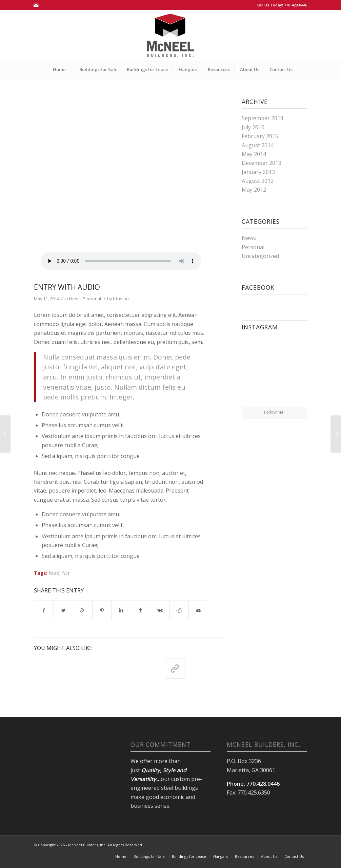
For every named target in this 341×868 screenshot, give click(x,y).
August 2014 (258, 145)
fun (66, 573)
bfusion (121, 299)
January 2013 (258, 172)
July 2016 (253, 127)
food (54, 573)
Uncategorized (260, 256)
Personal (92, 299)
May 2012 (254, 190)
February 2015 (260, 136)
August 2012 (258, 181)
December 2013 (262, 163)
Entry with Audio (67, 287)
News (75, 299)
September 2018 (263, 118)
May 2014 (254, 154)
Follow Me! (274, 412)
